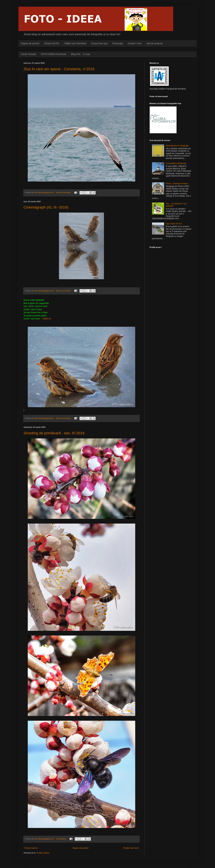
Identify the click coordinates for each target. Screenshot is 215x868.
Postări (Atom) (43, 853)
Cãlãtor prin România (75, 43)
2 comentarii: (61, 839)
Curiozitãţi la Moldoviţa (176, 163)
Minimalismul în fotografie (177, 146)
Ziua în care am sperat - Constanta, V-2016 (59, 69)
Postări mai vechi (131, 848)
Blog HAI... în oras (81, 54)
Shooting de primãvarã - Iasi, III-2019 (54, 433)
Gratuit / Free (135, 43)
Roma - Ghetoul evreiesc (177, 184)
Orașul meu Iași (99, 43)
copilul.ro (47, 319)
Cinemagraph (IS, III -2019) (46, 207)
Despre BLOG (52, 43)
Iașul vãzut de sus (174, 224)
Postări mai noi (31, 848)
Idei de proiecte (155, 43)
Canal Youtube (28, 54)
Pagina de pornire (30, 43)
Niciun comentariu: (64, 192)
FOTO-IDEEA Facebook (54, 54)
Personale (118, 43)
